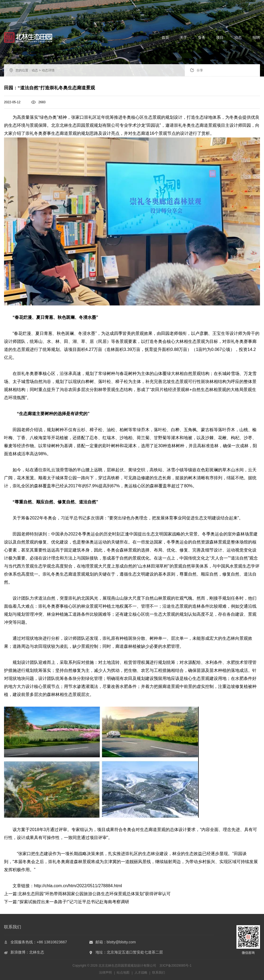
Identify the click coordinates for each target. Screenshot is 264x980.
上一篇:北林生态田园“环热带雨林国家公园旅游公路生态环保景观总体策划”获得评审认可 (87, 894)
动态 (238, 37)
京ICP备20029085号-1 (175, 966)
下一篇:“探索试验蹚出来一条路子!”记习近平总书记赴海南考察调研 (67, 902)
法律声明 (105, 973)
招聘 (256, 37)
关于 (183, 37)
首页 (165, 37)
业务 (202, 37)
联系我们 (159, 973)
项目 (220, 37)
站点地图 (123, 973)
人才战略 (141, 973)
